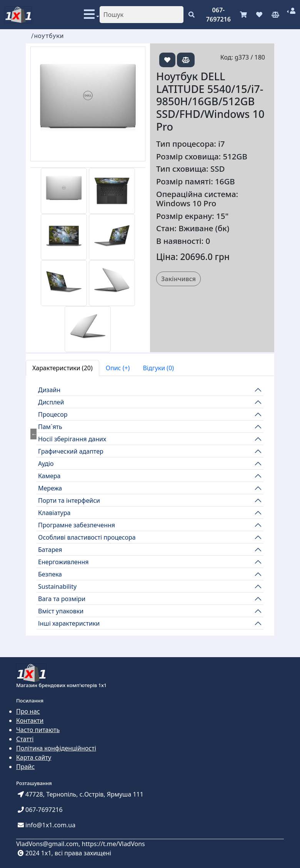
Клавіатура (54, 513)
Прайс (25, 767)
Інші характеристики (69, 623)
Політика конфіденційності (56, 748)
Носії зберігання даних (72, 439)
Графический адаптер (71, 451)
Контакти (30, 721)
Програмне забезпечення (77, 525)
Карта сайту (34, 757)
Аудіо (46, 464)
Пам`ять (50, 427)
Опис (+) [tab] (118, 368)
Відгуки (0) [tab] (158, 368)
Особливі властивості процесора (87, 537)
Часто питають (38, 730)
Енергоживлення (63, 562)
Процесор (53, 414)
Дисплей (51, 402)
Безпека (50, 574)
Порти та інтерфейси (69, 500)
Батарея (50, 550)
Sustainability (57, 586)
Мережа (50, 488)
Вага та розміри (62, 599)
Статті (25, 739)
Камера (49, 476)
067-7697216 (218, 15)
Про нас (28, 711)
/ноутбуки (47, 36)
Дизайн (49, 390)
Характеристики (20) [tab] (62, 368)
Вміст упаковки (61, 611)
